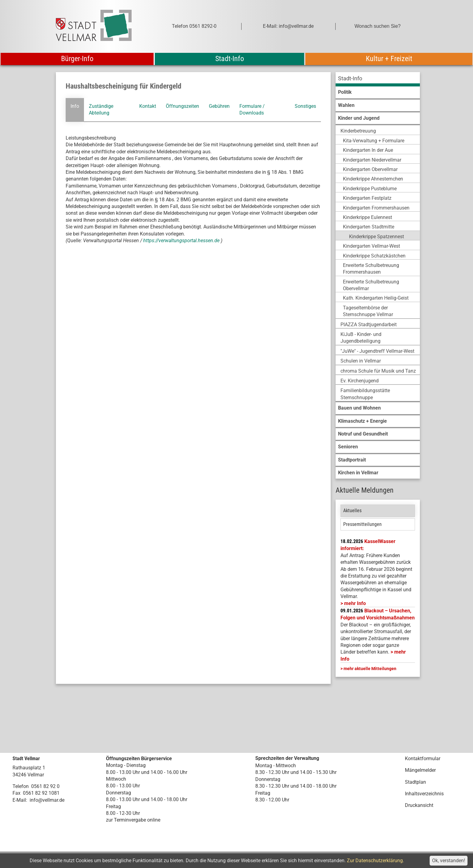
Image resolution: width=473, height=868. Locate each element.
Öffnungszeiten (182, 106)
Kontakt (148, 106)
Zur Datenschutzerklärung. (375, 861)
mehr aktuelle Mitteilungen (370, 669)
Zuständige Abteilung (101, 109)
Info (75, 106)
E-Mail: (20, 800)
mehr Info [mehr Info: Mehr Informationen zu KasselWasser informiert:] (355, 603)
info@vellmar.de (47, 800)
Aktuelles (352, 511)
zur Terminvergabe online (133, 820)
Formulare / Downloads (252, 109)
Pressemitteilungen (362, 524)
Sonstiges (305, 106)
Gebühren (219, 106)
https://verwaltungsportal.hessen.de (182, 241)
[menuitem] (378, 79)
